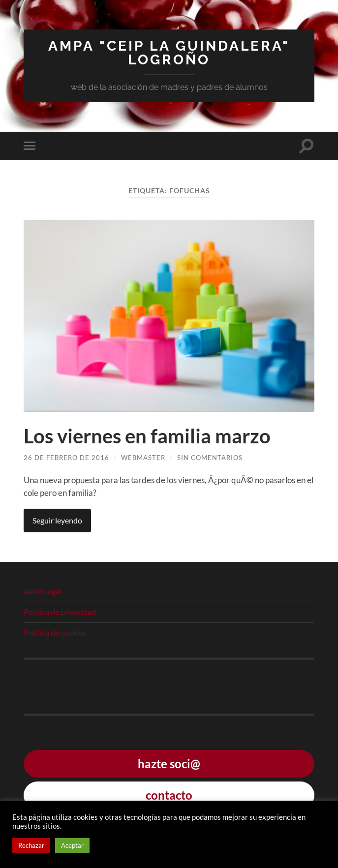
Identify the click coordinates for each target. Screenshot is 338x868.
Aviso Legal (43, 591)
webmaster (143, 458)
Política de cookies (55, 632)
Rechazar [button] (31, 845)
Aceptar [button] (72, 845)
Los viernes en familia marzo (147, 436)
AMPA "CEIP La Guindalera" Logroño (169, 53)
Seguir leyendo (57, 520)
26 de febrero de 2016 (66, 458)
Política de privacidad (60, 612)
